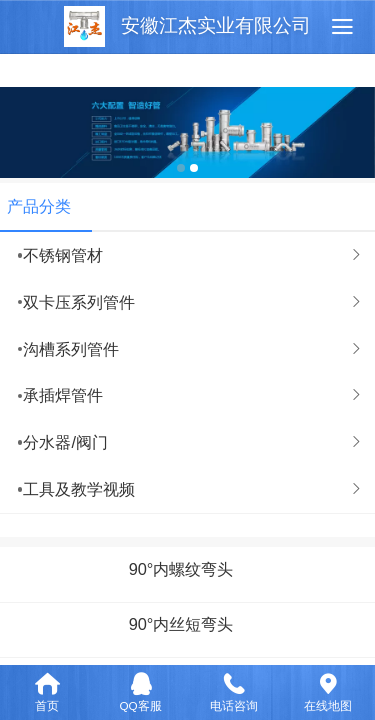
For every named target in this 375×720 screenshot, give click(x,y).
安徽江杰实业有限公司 (216, 25)
